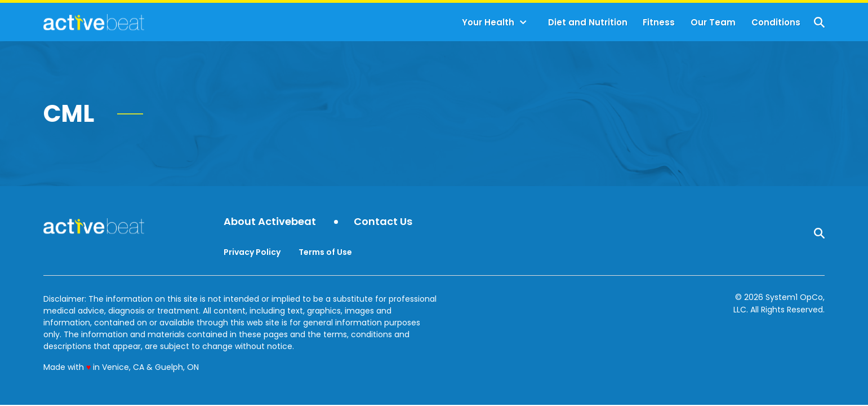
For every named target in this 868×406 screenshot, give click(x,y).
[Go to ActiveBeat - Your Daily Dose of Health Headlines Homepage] (94, 22)
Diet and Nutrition (588, 22)
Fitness (659, 22)
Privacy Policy (252, 252)
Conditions (776, 22)
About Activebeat (270, 222)
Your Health (488, 22)
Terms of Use (325, 252)
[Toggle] (523, 23)
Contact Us (383, 222)
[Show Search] (819, 22)
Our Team (713, 22)
